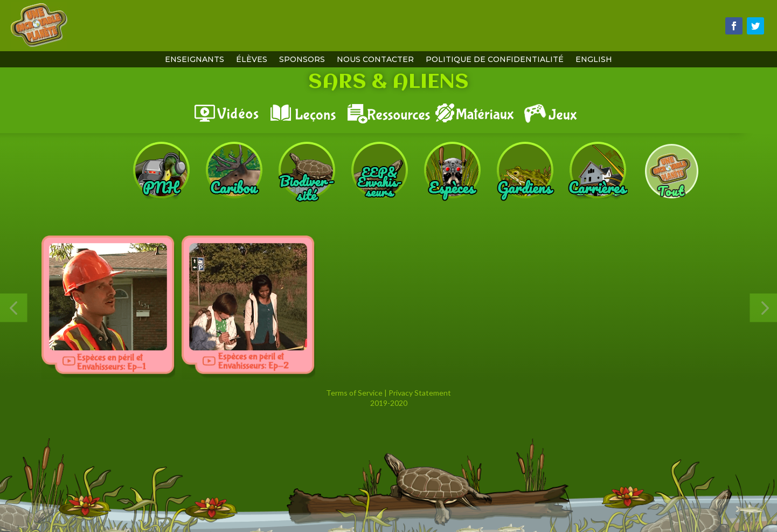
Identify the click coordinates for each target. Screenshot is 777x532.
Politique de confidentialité (495, 60)
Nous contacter (375, 60)
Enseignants (195, 60)
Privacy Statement (420, 393)
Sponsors (302, 60)
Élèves (252, 60)
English (594, 60)
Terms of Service (354, 393)
